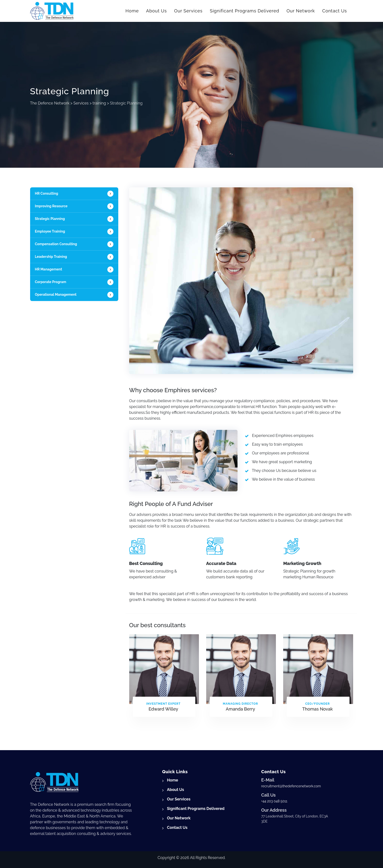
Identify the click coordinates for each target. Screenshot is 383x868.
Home (132, 11)
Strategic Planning (50, 219)
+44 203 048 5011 (274, 801)
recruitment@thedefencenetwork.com (291, 786)
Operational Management (56, 295)
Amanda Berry (241, 709)
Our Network (301, 11)
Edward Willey (163, 709)
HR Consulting (47, 193)
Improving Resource (51, 206)
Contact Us (335, 11)
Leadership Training (51, 257)
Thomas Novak (317, 709)
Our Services (188, 11)
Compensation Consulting (56, 244)
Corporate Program (51, 282)
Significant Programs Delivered (245, 11)
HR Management (49, 269)
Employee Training (50, 231)
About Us (157, 11)
